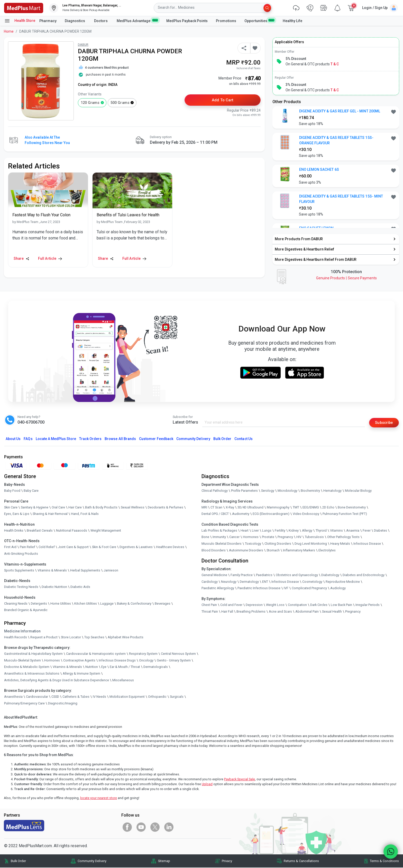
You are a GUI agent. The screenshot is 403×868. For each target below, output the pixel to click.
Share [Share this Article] (21, 258)
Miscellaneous (123, 680)
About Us (13, 439)
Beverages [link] (163, 604)
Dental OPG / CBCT (215, 514)
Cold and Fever (231, 605)
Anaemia (353, 531)
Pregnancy (285, 537)
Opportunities (259, 21)
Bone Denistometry (352, 508)
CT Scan (216, 508)
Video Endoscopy (306, 514)
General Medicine (214, 575)
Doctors (101, 21)
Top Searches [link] (94, 637)
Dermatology (249, 582)
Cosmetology (312, 582)
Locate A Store (56, 439)
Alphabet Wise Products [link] (126, 637)
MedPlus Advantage (137, 21)
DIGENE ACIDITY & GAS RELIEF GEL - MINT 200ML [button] (340, 111)
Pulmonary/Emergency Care (24, 704)
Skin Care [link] (11, 508)
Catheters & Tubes (76, 697)
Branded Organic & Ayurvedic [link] (26, 610)
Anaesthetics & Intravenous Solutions (32, 674)
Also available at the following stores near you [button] (47, 140)
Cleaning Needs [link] (16, 604)
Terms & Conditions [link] (384, 861)
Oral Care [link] (58, 508)
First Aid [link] (10, 547)
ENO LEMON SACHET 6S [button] (319, 169)
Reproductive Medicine (343, 582)
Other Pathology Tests (343, 537)
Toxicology (253, 544)
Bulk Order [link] (18, 861)
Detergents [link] (39, 604)
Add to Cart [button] (223, 100)
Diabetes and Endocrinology (364, 575)
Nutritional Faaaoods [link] (72, 531)
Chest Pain (209, 605)
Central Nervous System (178, 654)
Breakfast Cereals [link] (40, 531)
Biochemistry (310, 491)
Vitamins (336, 531)
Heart (245, 531)
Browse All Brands (120, 439)
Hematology (332, 491)
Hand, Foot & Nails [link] (85, 514)
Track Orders (90, 439)
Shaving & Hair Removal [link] (50, 514)
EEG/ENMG (311, 508)
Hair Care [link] (75, 508)
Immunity (219, 537)
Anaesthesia (13, 697)
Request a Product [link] (44, 637)
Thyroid (321, 531)
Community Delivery (193, 439)
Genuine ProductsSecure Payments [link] (346, 278)
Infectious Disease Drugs (117, 661)
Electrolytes (327, 551)
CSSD (55, 697)
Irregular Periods (368, 605)
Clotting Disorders (278, 544)
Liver (255, 531)
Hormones (52, 661)
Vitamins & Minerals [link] (52, 571)
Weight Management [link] (106, 531)
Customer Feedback (156, 439)
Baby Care (31, 491)
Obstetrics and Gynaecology (297, 575)
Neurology (229, 582)
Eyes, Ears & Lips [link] (17, 514)
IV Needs (99, 697)
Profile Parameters (244, 491)
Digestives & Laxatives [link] (136, 547)
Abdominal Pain (307, 612)
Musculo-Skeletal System (22, 661)
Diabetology (330, 575)
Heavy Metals (340, 544)
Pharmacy (48, 21)
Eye (104, 667)
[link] (24, 8)
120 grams (90, 103)
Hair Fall (227, 612)
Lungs (267, 531)
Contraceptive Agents (79, 661)
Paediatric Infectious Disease (259, 589)
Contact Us (243, 439)
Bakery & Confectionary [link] (134, 604)
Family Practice (242, 575)
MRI (204, 508)
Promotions (226, 21)
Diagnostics (75, 21)
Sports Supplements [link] (19, 571)
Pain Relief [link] (28, 547)
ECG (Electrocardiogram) (271, 514)
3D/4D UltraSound (250, 508)
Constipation (297, 605)
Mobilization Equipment (127, 697)
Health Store (20, 21)
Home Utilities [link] (61, 604)
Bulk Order (222, 439)
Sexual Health (332, 612)
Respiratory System (143, 654)
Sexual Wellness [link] (133, 508)
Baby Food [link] (12, 491)
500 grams (120, 103)
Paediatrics (264, 575)
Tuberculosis (314, 537)
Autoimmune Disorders (246, 551)
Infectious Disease (367, 544)
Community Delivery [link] (92, 861)
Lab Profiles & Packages (219, 531)
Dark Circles (319, 605)
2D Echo (328, 508)
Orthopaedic (157, 697)
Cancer (234, 537)
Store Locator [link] (71, 637)
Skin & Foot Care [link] (104, 547)
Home (9, 31)
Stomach (273, 551)
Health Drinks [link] (14, 531)
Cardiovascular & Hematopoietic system (96, 654)
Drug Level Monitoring (311, 544)
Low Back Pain (341, 605)
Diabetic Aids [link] (80, 587)
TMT (296, 508)
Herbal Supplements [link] (85, 571)
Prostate (268, 537)
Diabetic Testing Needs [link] (21, 587)
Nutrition (92, 667)
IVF (286, 589)
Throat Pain (210, 612)
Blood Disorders (214, 551)
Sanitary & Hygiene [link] (35, 508)
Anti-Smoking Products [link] (21, 554)
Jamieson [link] (111, 571)
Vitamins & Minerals (67, 667)
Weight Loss (275, 605)
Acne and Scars (280, 612)
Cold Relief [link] (47, 547)
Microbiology (287, 491)
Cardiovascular (37, 697)
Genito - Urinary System (174, 661)
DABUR (83, 45)
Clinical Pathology (215, 491)
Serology (268, 491)
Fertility (280, 531)
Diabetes (381, 531)
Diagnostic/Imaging (63, 704)
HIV (299, 537)
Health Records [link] (16, 637)
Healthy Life (292, 21)
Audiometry (241, 514)
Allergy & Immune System (81, 674)
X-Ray (230, 508)
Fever (367, 531)
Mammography (278, 508)
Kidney (294, 531)
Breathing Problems (251, 612)
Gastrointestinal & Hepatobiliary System (33, 654)
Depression (254, 605)
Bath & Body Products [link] (101, 508)
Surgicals (177, 697)
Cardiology (210, 582)
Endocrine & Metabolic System (27, 667)
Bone (205, 537)
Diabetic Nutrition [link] (54, 587)
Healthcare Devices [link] (170, 547)
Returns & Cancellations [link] (301, 861)
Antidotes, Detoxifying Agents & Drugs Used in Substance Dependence (57, 680)
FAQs (28, 439)
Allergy (307, 531)
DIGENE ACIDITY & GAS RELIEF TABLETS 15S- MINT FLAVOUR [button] (341, 199)
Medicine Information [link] (22, 631)
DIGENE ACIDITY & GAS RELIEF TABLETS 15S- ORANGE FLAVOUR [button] (336, 140)
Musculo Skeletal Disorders (222, 544)
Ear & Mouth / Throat (125, 667)
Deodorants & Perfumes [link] (166, 508)
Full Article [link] (50, 258)
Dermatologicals (156, 667)
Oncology (146, 661)
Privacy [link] (227, 861)
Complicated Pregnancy (309, 589)
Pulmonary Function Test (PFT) (345, 514)
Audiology (338, 589)
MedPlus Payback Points (187, 21)
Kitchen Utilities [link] (86, 604)
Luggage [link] (107, 604)
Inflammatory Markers (299, 551)
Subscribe (383, 422)
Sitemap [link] (164, 861)
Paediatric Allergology (218, 589)
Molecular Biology (358, 491)
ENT (265, 582)
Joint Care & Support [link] (73, 547)
